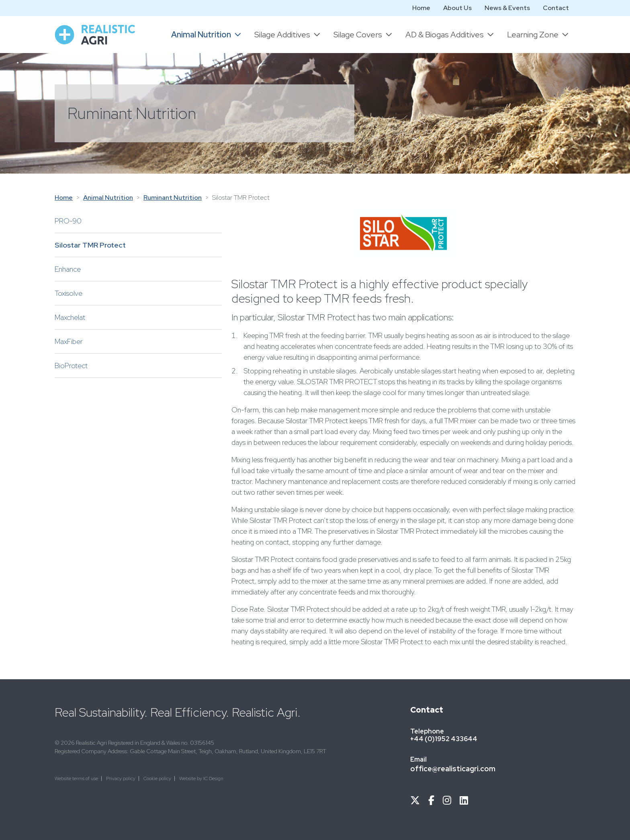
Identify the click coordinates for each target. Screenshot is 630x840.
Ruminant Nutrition (173, 198)
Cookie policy (157, 779)
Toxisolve (69, 293)
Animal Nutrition (108, 198)
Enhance (68, 269)
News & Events (507, 8)
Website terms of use (76, 779)
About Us (457, 8)
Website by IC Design (201, 779)
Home (421, 8)
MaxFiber (69, 341)
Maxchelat (70, 317)
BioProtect (71, 366)
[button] (206, 35)
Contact (556, 8)
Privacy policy (121, 779)
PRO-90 (68, 221)
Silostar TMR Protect (90, 245)
